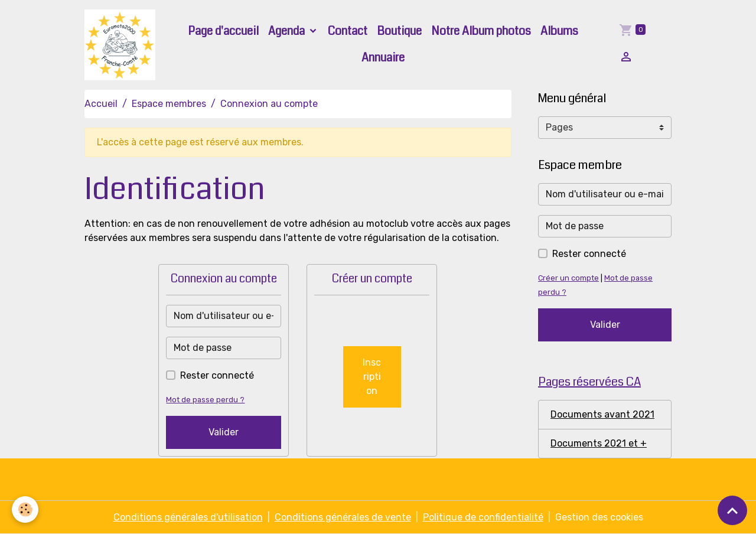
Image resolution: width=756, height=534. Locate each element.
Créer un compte (568, 278)
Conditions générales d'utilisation (188, 517)
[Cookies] (25, 509)
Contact (348, 31)
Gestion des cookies (599, 517)
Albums (559, 31)
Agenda (288, 31)
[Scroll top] (732, 510)
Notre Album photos (481, 31)
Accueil (101, 104)
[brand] (121, 45)
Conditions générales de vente (343, 517)
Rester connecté (217, 375)
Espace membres (169, 104)
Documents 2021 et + (599, 443)
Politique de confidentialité (483, 517)
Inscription (372, 377)
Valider (224, 432)
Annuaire (383, 58)
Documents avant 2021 (602, 414)
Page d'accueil (223, 31)
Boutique (399, 31)
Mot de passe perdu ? (205, 400)
